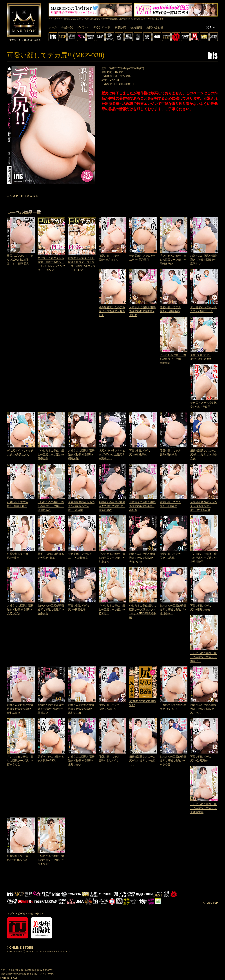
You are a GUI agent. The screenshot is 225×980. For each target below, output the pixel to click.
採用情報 (136, 27)
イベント (83, 27)
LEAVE (14, 978)
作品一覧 (67, 27)
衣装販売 (120, 27)
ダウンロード (102, 27)
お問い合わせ (155, 27)
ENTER (5, 978)
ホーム (53, 27)
